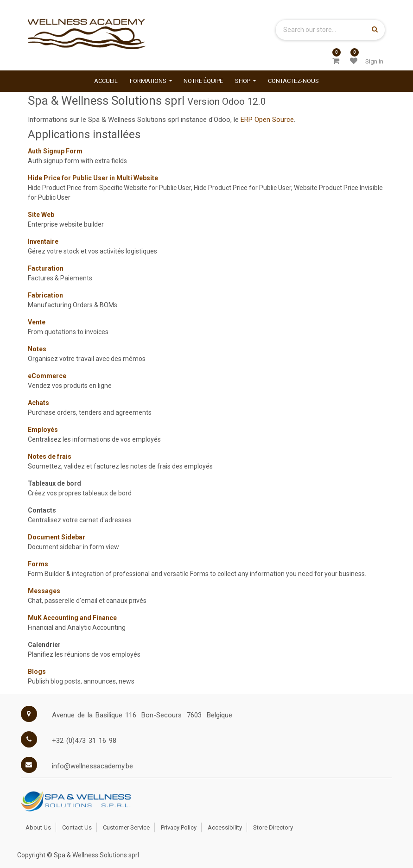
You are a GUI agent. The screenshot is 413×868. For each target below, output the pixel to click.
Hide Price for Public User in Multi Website (93, 178)
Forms (38, 564)
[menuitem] (106, 81)
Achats (38, 403)
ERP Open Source (267, 120)
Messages (44, 591)
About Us (38, 827)
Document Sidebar (57, 537)
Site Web (41, 215)
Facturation (46, 268)
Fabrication (45, 295)
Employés (43, 430)
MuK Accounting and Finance (72, 618)
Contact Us (77, 827)
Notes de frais (50, 456)
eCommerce (47, 376)
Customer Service (126, 827)
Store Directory (273, 827)
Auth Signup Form (55, 151)
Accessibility (225, 827)
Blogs (37, 672)
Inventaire (43, 241)
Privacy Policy (179, 827)
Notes (37, 349)
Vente (37, 322)
